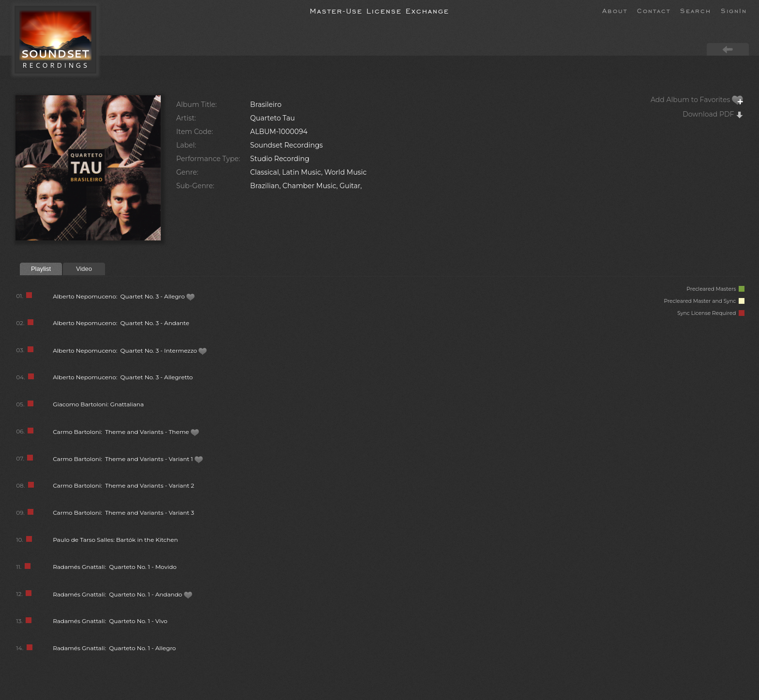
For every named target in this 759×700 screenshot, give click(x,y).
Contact (654, 10)
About (615, 10)
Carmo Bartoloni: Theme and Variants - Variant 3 (123, 513)
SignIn (734, 10)
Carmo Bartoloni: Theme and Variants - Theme (126, 432)
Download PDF (713, 114)
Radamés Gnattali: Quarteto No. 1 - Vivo (110, 621)
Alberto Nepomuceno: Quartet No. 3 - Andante (121, 323)
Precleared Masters (715, 289)
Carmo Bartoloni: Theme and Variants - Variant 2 (123, 485)
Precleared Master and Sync (704, 301)
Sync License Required (711, 313)
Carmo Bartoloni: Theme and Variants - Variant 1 (128, 459)
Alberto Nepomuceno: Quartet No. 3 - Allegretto (123, 377)
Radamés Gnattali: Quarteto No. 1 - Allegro (114, 648)
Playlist (41, 269)
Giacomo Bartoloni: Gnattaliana (98, 404)
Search (696, 10)
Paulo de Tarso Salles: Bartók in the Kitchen (115, 540)
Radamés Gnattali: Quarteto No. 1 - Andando (122, 594)
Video (84, 269)
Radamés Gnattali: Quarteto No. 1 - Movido (115, 567)
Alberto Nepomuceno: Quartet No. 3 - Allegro (124, 296)
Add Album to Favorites (697, 100)
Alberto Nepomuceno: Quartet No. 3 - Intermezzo (130, 350)
